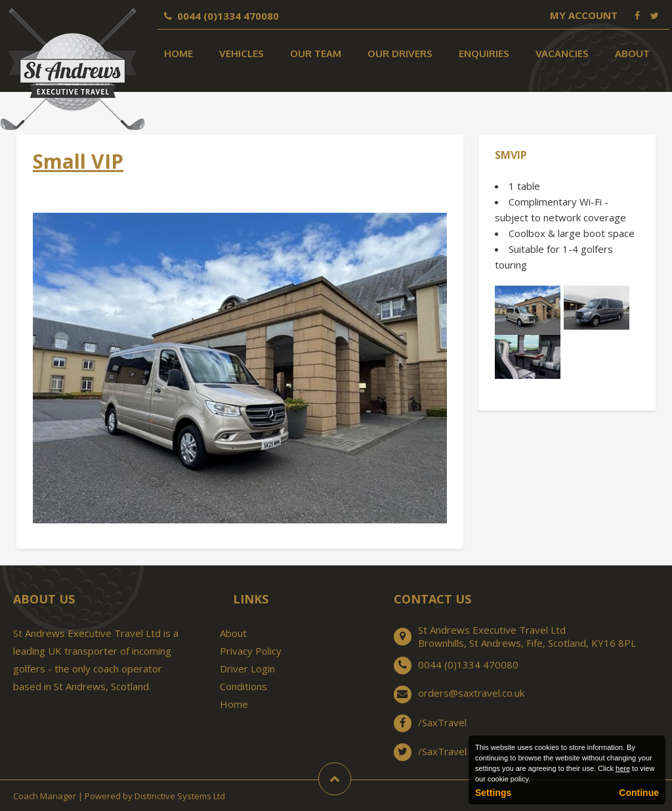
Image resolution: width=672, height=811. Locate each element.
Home (178, 54)
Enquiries (484, 54)
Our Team (316, 54)
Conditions (243, 686)
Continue (639, 793)
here (623, 768)
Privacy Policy (251, 651)
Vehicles (241, 54)
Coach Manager (45, 796)
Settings (493, 793)
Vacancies (562, 54)
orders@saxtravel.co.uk (471, 693)
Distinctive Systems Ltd (180, 796)
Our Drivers (400, 54)
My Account (584, 15)
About (632, 54)
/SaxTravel (442, 722)
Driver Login (247, 669)
